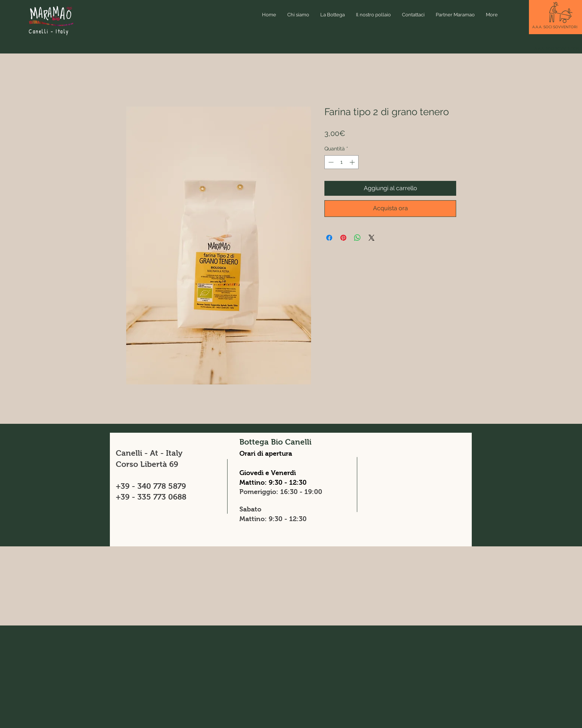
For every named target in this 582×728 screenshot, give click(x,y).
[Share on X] (372, 238)
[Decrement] (330, 162)
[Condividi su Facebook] (329, 238)
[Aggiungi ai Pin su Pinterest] (343, 238)
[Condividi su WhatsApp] (357, 238)
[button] (555, 27)
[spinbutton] (341, 162)
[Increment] (353, 162)
